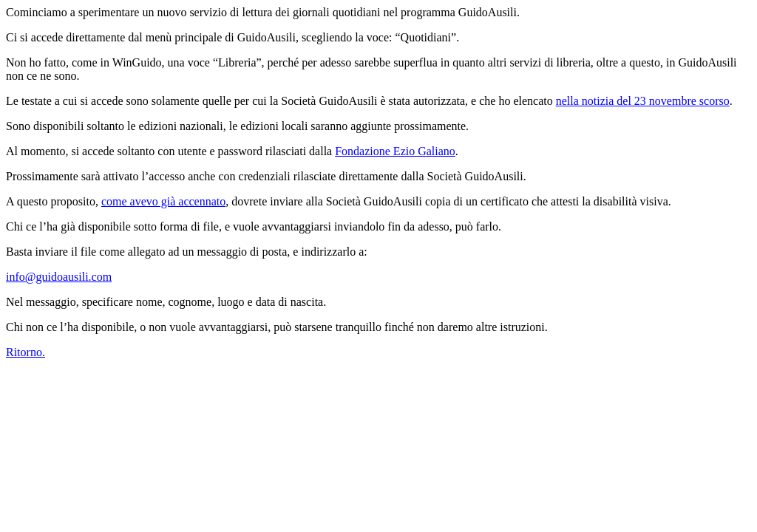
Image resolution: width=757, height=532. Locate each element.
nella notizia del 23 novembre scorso (643, 101)
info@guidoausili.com (59, 277)
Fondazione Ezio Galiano (395, 151)
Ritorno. (26, 352)
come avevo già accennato (163, 201)
